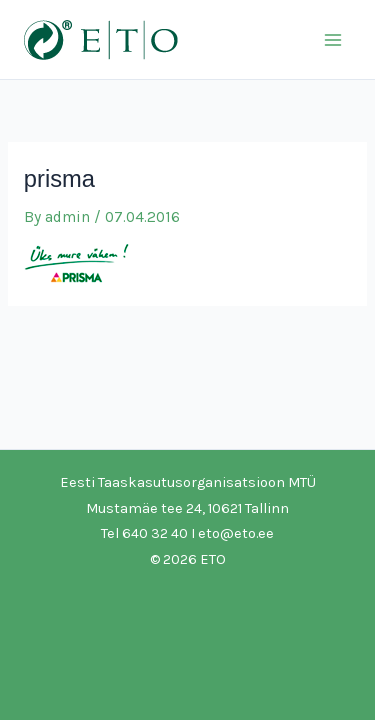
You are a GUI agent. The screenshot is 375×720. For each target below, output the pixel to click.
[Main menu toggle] (333, 39)
